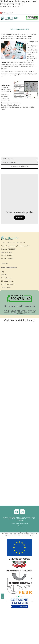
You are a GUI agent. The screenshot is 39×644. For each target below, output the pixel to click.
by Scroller (20, 526)
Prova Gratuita (6, 278)
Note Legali (6, 287)
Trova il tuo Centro (8, 284)
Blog (28, 29)
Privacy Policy (15, 523)
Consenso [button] (5, 264)
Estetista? (22, 29)
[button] (3, 596)
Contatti (4, 275)
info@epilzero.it (7, 252)
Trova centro (14, 29)
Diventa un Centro (8, 281)
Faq (2, 272)
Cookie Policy (24, 523)
